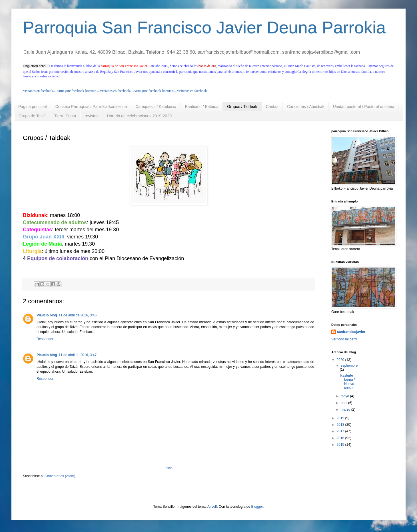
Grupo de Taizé (32, 116)
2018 (341, 425)
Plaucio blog (47, 315)
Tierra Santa (65, 116)
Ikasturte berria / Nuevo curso (347, 382)
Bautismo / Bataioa (202, 107)
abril (344, 403)
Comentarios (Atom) (60, 476)
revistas (91, 116)
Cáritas (272, 107)
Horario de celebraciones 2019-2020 (139, 116)
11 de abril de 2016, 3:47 (78, 355)
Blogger (257, 507)
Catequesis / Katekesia (156, 107)
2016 (341, 438)
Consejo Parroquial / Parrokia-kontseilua (91, 107)
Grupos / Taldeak (242, 107)
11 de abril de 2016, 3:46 (78, 315)
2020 (341, 360)
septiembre (349, 366)
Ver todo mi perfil (344, 339)
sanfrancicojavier (351, 332)
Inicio (169, 468)
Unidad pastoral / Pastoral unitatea (364, 107)
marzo (346, 409)
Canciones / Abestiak (306, 107)
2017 (341, 431)
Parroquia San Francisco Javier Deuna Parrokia (204, 28)
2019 (341, 418)
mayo (345, 396)
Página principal (33, 107)
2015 (341, 445)
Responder (45, 339)
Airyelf (212, 507)
